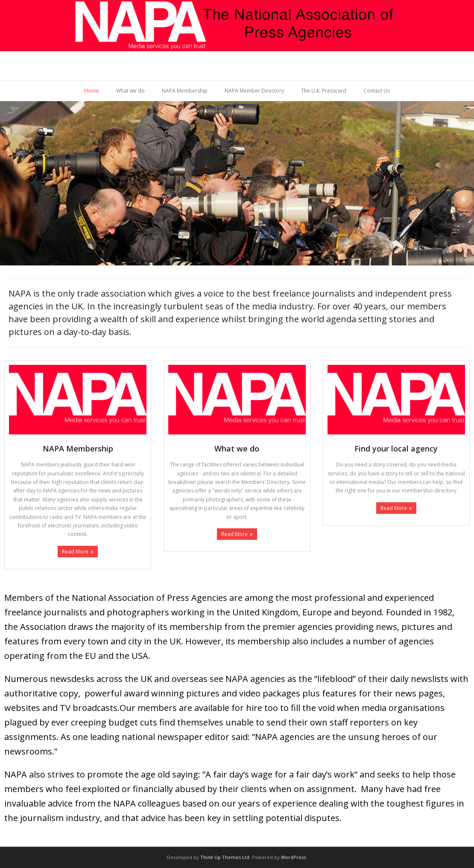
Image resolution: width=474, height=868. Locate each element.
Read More (75, 552)
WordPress (293, 857)
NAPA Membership (185, 91)
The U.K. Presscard (324, 91)
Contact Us (377, 91)
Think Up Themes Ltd (225, 857)
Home (92, 91)
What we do (130, 91)
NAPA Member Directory (254, 91)
